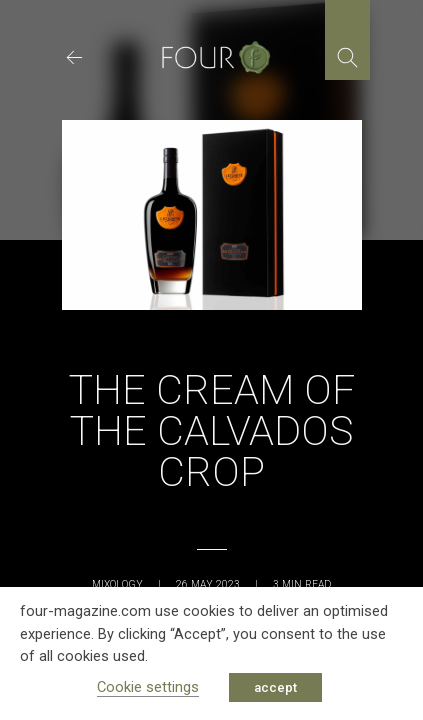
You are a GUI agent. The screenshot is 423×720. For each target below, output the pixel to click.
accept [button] (275, 687)
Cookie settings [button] (148, 687)
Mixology (117, 584)
